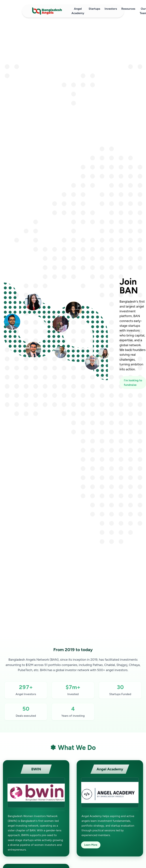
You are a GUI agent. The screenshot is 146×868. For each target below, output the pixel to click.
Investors (111, 9)
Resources (128, 9)
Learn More (91, 845)
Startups (94, 9)
